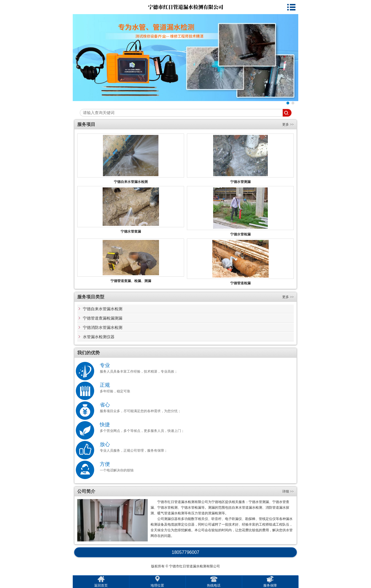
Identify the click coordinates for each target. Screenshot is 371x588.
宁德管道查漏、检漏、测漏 (131, 281)
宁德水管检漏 (240, 234)
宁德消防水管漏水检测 (103, 327)
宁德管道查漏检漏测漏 (103, 318)
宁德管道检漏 (240, 283)
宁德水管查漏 (131, 231)
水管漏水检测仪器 (99, 337)
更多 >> (288, 124)
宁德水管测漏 (240, 182)
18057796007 (185, 552)
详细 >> (288, 491)
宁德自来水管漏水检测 (131, 182)
